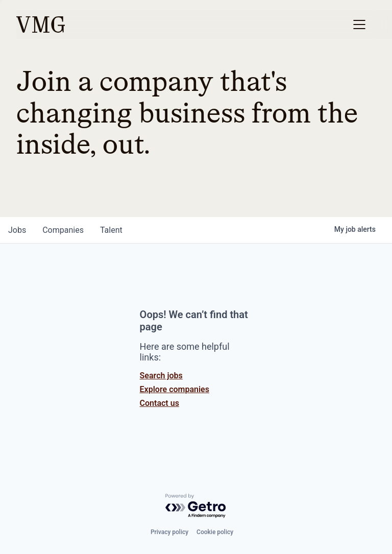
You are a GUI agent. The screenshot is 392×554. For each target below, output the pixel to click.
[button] (359, 25)
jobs (17, 230)
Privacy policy (169, 532)
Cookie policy (215, 532)
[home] (41, 25)
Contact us (160, 403)
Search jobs (161, 376)
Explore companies (175, 389)
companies (63, 230)
